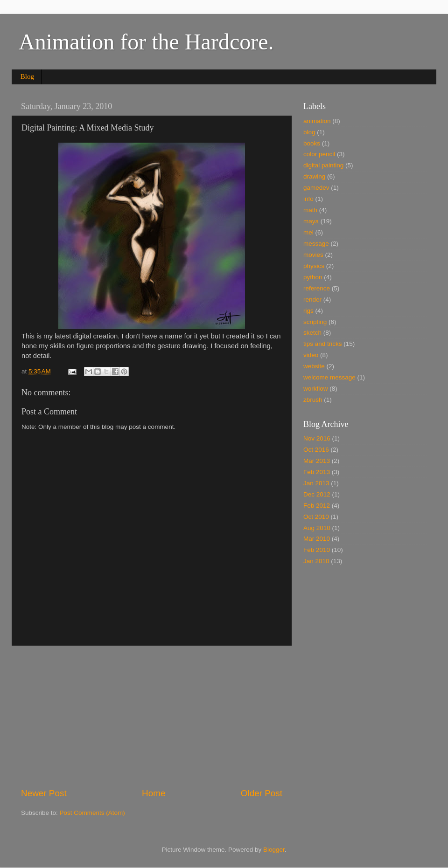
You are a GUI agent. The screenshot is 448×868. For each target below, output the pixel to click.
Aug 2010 (317, 528)
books (312, 143)
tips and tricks (323, 344)
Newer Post (44, 793)
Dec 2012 (317, 494)
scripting (315, 322)
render (312, 300)
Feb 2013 (317, 472)
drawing (314, 176)
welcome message (329, 377)
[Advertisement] (152, 716)
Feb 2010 (317, 550)
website (314, 366)
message (316, 244)
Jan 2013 (316, 483)
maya (311, 221)
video (311, 355)
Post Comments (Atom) (92, 813)
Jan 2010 (316, 561)
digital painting (323, 165)
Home (154, 793)
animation (317, 121)
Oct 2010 (316, 517)
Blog (27, 76)
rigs (308, 311)
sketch (312, 333)
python (313, 277)
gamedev (316, 188)
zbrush (313, 400)
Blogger (274, 850)
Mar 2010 (317, 539)
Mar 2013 (317, 461)
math (310, 210)
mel (308, 232)
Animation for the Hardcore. (146, 42)
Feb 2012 (317, 506)
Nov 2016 (317, 438)
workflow (316, 389)
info (308, 199)
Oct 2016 (316, 450)
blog (309, 132)
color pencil (319, 154)
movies (313, 255)
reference (317, 288)
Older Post (262, 793)
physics (314, 266)
